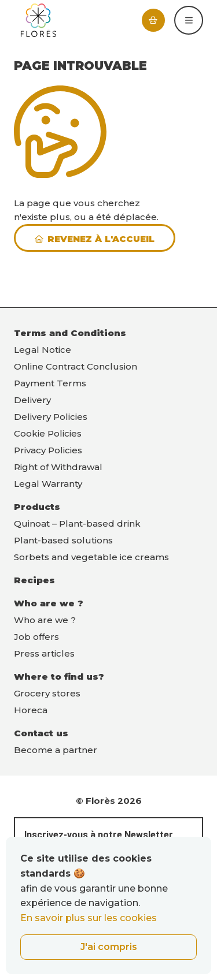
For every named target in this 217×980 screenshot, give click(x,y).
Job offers (36, 637)
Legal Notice (43, 350)
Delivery (32, 400)
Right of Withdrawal (58, 467)
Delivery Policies (51, 417)
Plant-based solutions (63, 540)
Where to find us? (59, 677)
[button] (189, 20)
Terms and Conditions (70, 333)
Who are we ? (49, 603)
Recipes (34, 580)
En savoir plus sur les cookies (89, 918)
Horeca (31, 710)
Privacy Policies (48, 450)
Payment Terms (50, 383)
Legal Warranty (48, 484)
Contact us (41, 733)
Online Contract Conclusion (76, 366)
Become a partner (56, 750)
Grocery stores (47, 693)
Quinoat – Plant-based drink (77, 523)
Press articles (44, 653)
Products (37, 507)
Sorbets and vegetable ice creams (91, 557)
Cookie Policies (48, 433)
